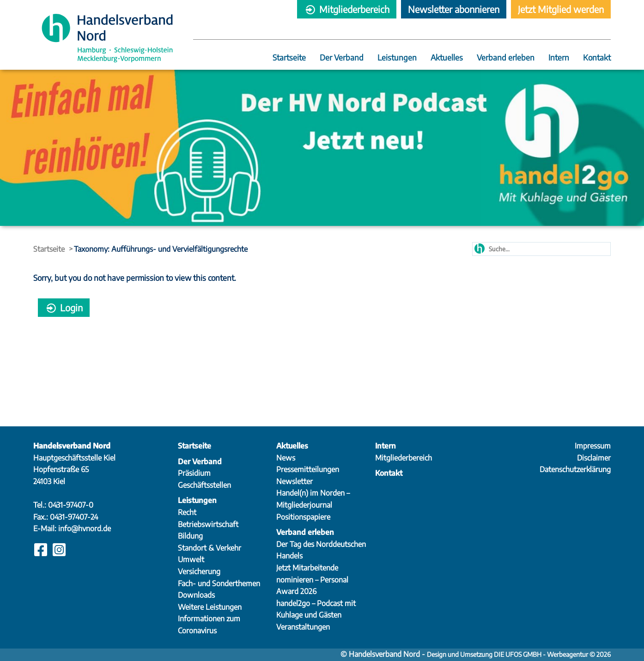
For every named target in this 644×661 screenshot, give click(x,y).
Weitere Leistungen (210, 607)
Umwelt (191, 559)
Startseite (289, 58)
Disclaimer (594, 458)
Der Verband (342, 58)
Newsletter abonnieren (454, 9)
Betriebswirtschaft (208, 524)
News (286, 458)
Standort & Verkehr (210, 548)
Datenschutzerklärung (575, 469)
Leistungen (397, 58)
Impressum (593, 446)
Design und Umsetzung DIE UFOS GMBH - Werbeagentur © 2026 (519, 654)
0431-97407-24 (74, 517)
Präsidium (194, 473)
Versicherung (199, 571)
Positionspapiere (303, 517)
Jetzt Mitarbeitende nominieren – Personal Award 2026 (312, 579)
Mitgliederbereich (347, 9)
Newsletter (295, 481)
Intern (559, 58)
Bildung (190, 536)
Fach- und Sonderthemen (219, 583)
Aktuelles (447, 58)
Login (64, 307)
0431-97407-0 (71, 505)
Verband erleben (506, 58)
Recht (187, 512)
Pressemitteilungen (308, 469)
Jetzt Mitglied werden (561, 9)
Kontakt (597, 58)
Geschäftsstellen (204, 485)
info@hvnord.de (85, 528)
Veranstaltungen (303, 627)
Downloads (196, 595)
